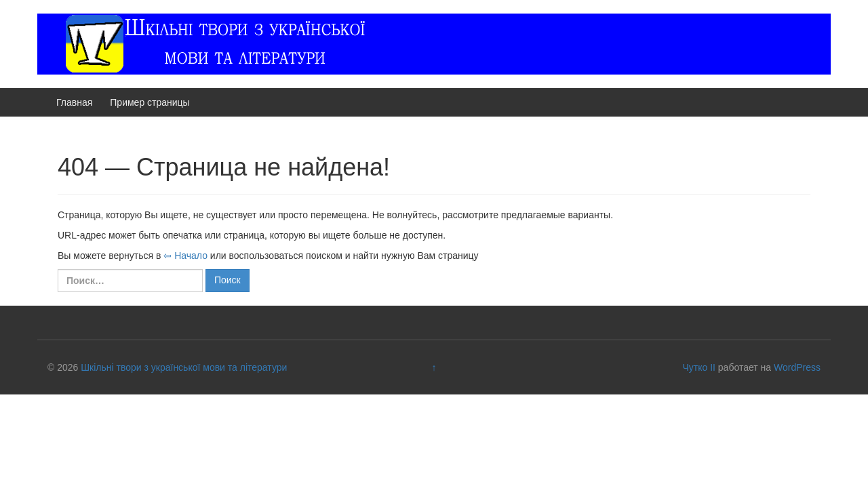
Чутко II (698, 367)
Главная (74, 102)
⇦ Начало (185, 256)
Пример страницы (150, 102)
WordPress (797, 367)
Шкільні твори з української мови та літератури (184, 367)
